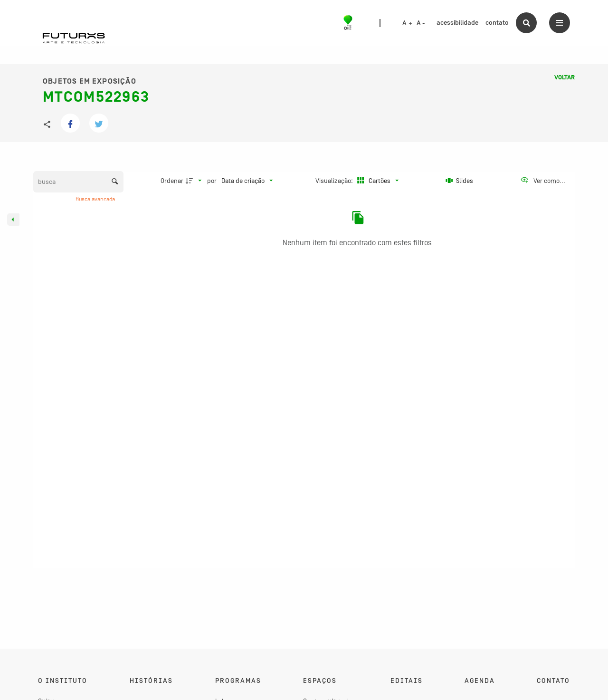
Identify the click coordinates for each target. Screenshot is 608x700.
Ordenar (172, 181)
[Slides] (460, 181)
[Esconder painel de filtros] (13, 220)
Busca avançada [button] (96, 199)
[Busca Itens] (78, 182)
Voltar (565, 77)
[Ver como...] (543, 181)
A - (421, 23)
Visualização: (335, 181)
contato (497, 23)
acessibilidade (457, 23)
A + (407, 23)
